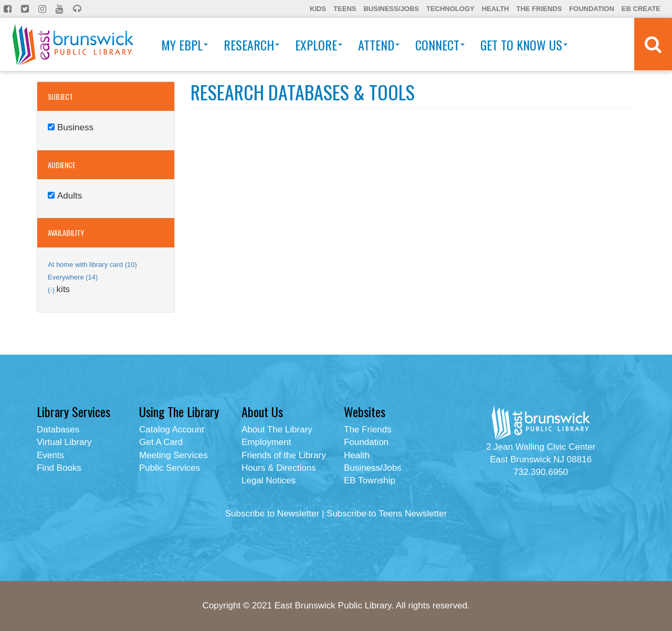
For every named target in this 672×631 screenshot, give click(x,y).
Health (496, 9)
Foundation (592, 9)
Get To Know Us (524, 45)
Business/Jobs (391, 9)
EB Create (641, 9)
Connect (440, 45)
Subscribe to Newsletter (272, 514)
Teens (345, 9)
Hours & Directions (279, 468)
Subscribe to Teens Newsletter (387, 514)
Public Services (170, 468)
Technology (450, 9)
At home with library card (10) (92, 265)
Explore (319, 45)
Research (251, 45)
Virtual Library (64, 442)
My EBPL (185, 45)
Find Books (59, 468)
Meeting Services (173, 455)
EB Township (370, 480)
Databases (58, 430)
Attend (379, 45)
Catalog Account (172, 430)
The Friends (539, 9)
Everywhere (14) (73, 277)
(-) (52, 290)
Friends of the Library (284, 455)
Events (50, 455)
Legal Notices (269, 480)
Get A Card (161, 442)
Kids (318, 9)
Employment (266, 442)
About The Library (277, 430)
